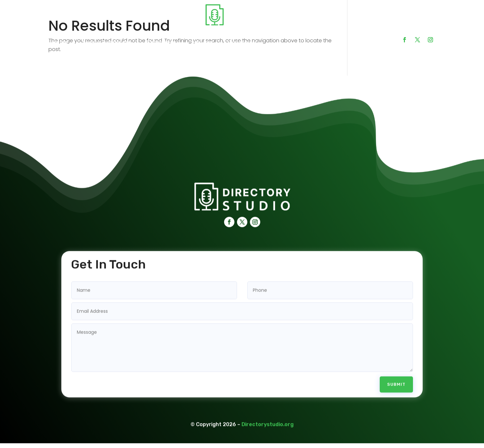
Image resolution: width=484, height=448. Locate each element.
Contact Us (243, 42)
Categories (161, 42)
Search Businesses (107, 42)
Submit (396, 380)
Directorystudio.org (268, 420)
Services (202, 42)
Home (60, 42)
